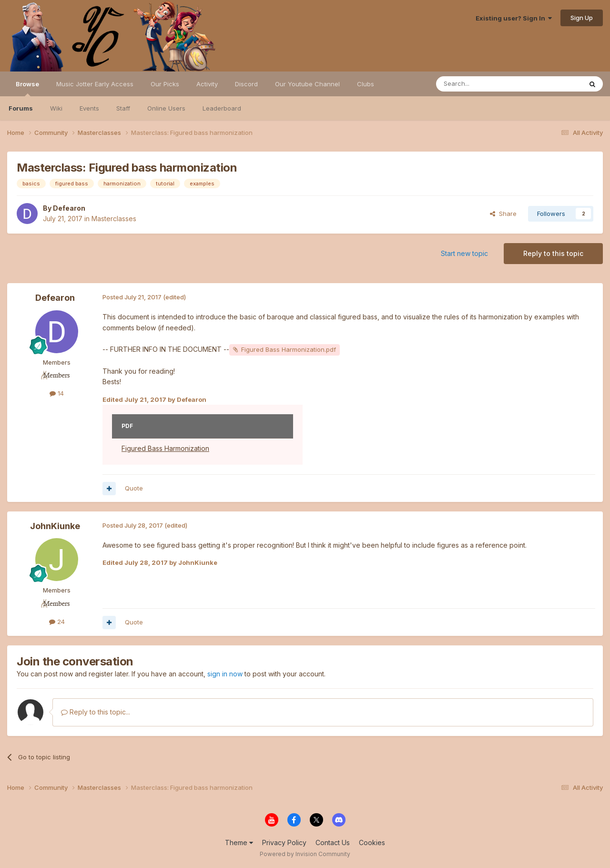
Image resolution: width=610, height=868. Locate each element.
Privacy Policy (284, 842)
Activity (207, 84)
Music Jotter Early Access (95, 84)
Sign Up (582, 18)
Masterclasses (114, 219)
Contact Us (333, 842)
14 (57, 393)
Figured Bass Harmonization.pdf (289, 349)
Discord (246, 84)
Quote (134, 488)
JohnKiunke (55, 526)
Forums (21, 108)
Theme (239, 842)
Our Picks (165, 84)
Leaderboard (222, 108)
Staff (123, 108)
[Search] (485, 84)
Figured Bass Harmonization (165, 448)
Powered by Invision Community (305, 854)
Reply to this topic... (96, 712)
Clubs (366, 84)
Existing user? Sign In (514, 18)
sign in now (225, 674)
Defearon (69, 208)
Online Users (166, 108)
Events (89, 108)
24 (57, 622)
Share (503, 214)
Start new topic (464, 253)
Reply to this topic (553, 253)
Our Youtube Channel (307, 84)
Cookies (372, 842)
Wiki (56, 108)
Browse (27, 88)
